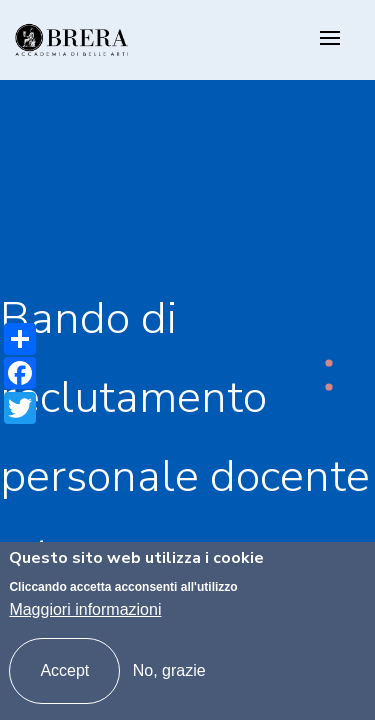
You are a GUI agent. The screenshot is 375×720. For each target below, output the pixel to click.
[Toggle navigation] (330, 39)
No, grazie (169, 670)
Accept (64, 670)
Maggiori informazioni (85, 609)
